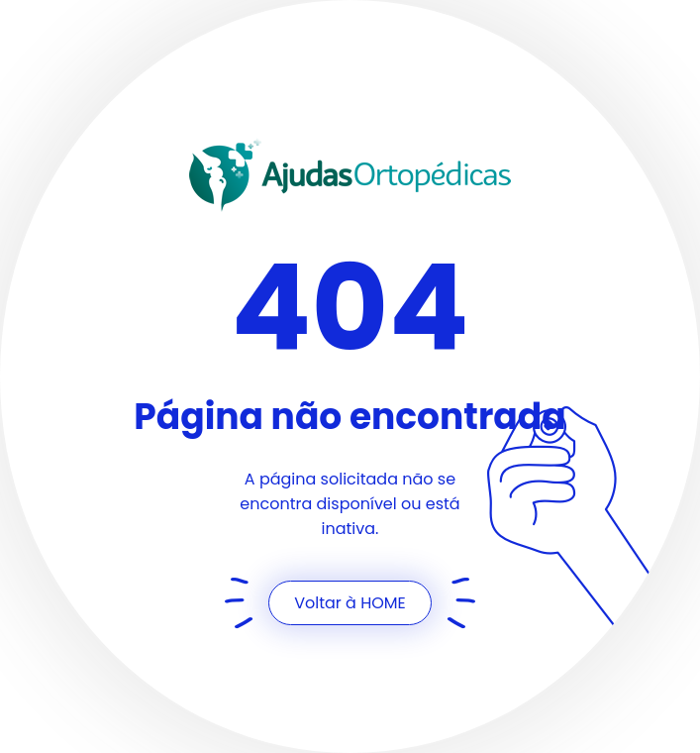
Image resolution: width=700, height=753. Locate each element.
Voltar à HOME (350, 603)
